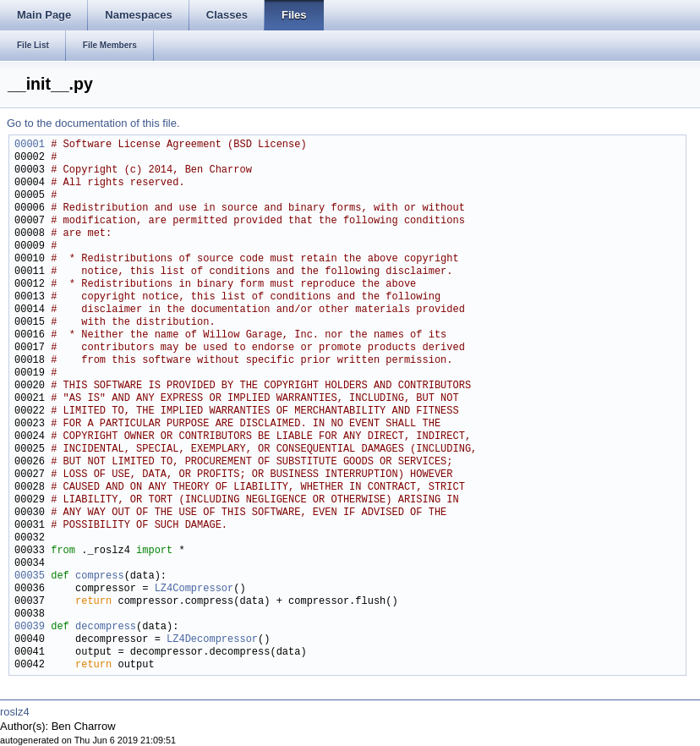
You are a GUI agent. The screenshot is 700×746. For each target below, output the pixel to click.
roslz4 (15, 712)
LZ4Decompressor (212, 640)
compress (100, 576)
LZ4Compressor (194, 589)
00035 (30, 576)
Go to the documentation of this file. (93, 123)
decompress (106, 627)
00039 (30, 627)
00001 (30, 145)
